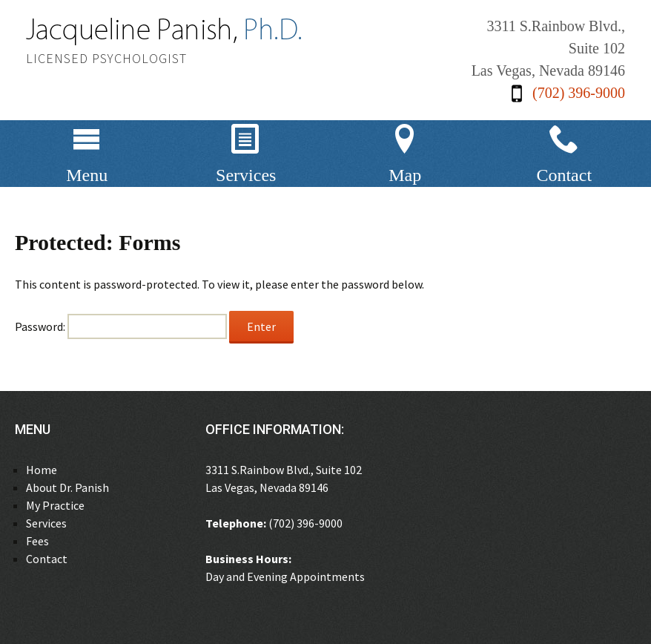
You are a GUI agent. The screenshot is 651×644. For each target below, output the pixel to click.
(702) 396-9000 (565, 93)
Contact (47, 559)
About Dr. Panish (67, 487)
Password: (121, 326)
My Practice (55, 505)
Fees (37, 541)
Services (46, 523)
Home (42, 470)
